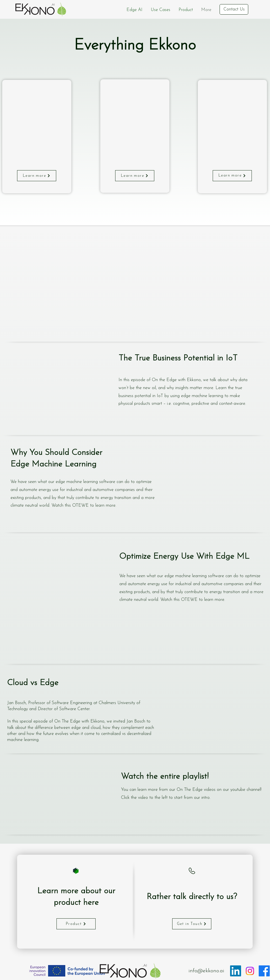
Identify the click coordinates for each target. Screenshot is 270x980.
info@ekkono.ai (206, 971)
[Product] (76, 924)
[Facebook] (264, 971)
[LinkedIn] (236, 971)
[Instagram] (250, 971)
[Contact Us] (234, 9)
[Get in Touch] (192, 924)
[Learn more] (37, 176)
